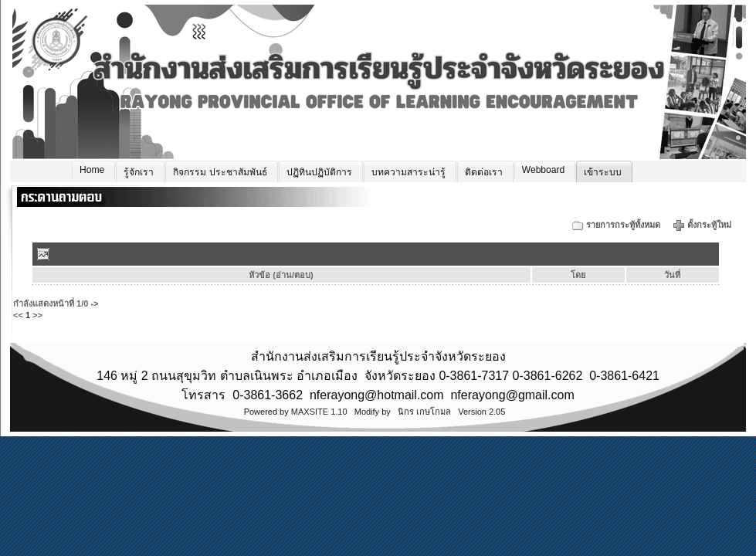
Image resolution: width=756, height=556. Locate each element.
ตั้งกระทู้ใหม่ (710, 225)
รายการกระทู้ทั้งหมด (623, 225)
